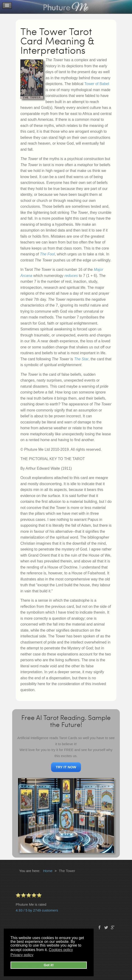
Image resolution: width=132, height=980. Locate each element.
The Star (81, 359)
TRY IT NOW (66, 767)
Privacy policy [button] (22, 955)
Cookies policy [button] (61, 950)
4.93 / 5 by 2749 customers (37, 910)
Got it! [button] (49, 965)
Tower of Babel (97, 84)
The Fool (47, 254)
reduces (71, 276)
